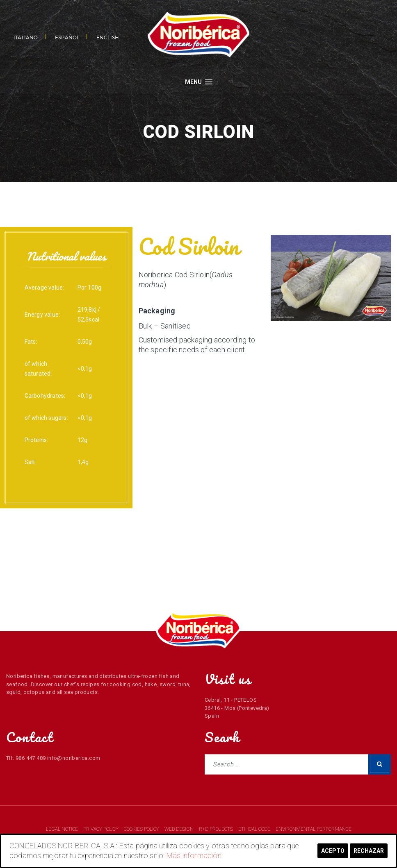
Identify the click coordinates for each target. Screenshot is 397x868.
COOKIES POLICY (142, 829)
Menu (199, 82)
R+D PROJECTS (217, 829)
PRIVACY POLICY (102, 829)
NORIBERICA (198, 35)
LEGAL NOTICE (63, 829)
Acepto (333, 851)
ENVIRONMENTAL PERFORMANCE (314, 829)
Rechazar (369, 851)
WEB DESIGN (180, 829)
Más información (194, 856)
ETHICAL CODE (255, 829)
